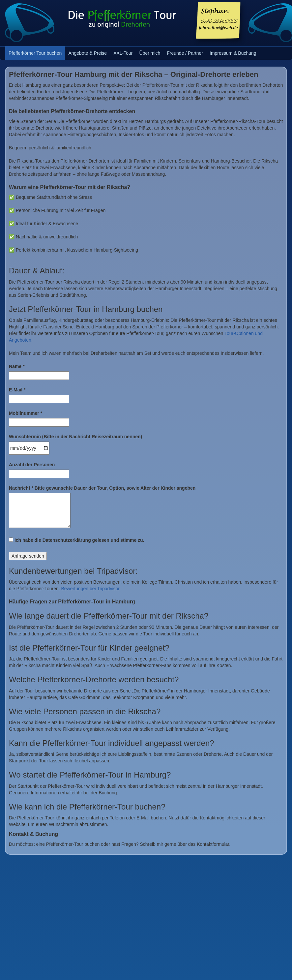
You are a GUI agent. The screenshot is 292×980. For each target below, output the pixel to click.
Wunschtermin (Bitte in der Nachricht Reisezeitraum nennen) (75, 437)
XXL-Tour (123, 53)
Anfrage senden (28, 556)
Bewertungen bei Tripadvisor (90, 589)
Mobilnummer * (26, 413)
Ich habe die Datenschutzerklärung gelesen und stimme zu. (77, 540)
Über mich (150, 53)
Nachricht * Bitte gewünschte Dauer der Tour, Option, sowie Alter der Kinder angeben (102, 488)
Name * (17, 366)
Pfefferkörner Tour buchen (35, 53)
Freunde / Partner (185, 53)
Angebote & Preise (88, 53)
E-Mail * (17, 390)
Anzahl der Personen (32, 465)
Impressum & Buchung (233, 53)
